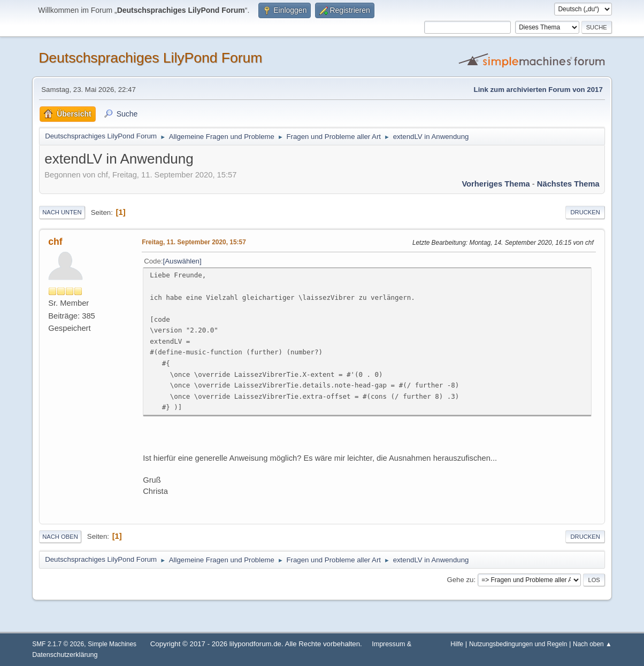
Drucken (585, 212)
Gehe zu (460, 580)
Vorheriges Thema (496, 184)
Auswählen (182, 261)
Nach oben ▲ (592, 644)
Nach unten (62, 212)
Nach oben (60, 537)
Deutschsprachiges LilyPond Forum (150, 58)
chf (55, 242)
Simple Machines (112, 644)
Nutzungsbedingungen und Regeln (518, 644)
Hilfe (457, 644)
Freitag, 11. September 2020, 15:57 (194, 242)
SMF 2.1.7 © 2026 (58, 644)
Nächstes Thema (568, 184)
